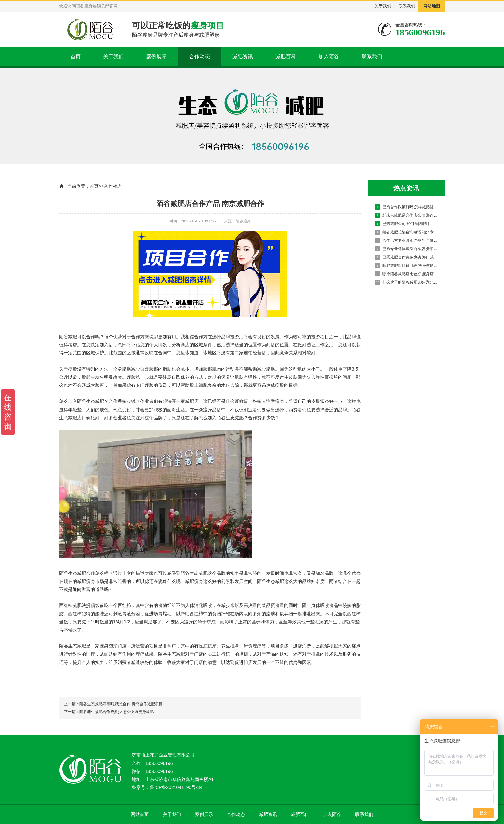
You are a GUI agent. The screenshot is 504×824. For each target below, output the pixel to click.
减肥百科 (286, 56)
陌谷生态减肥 (91, 401)
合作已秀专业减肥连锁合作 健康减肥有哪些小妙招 (407, 240)
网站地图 (432, 6)
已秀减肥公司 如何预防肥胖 (402, 224)
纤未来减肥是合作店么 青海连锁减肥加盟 (407, 215)
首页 (76, 56)
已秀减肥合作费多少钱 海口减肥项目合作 (407, 257)
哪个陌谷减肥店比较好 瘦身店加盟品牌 (407, 274)
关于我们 (383, 6)
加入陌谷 (329, 56)
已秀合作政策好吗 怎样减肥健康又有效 (407, 207)
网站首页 (140, 814)
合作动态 (200, 56)
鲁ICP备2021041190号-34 (176, 787)
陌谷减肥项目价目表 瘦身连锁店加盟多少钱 (407, 266)
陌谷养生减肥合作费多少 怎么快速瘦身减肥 (117, 712)
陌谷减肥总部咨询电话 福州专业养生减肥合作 (407, 232)
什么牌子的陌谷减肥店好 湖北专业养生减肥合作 (407, 282)
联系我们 (407, 6)
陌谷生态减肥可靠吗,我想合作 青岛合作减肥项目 (121, 704)
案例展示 (157, 56)
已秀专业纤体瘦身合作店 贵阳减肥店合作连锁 (407, 249)
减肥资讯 (243, 56)
